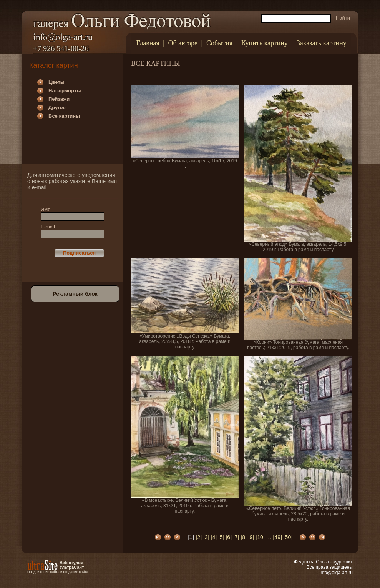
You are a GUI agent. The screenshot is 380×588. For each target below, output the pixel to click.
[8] (244, 537)
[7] (236, 537)
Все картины (64, 116)
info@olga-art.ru (336, 573)
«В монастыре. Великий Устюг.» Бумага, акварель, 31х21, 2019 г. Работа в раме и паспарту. (185, 435)
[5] (221, 537)
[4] (214, 537)
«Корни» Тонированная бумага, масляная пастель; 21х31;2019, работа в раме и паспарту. (298, 304)
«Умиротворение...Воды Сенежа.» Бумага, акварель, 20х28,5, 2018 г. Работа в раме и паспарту (185, 304)
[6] (229, 537)
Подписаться (79, 253)
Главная (148, 43)
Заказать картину (322, 43)
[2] (199, 537)
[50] (288, 537)
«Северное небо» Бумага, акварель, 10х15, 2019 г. (185, 127)
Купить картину (265, 43)
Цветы (56, 82)
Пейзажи (59, 99)
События (219, 43)
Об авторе (183, 43)
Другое (57, 107)
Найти (343, 18)
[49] (277, 537)
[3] (206, 537)
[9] (251, 537)
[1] (191, 537)
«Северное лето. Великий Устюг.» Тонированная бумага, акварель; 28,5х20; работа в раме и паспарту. (298, 439)
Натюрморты (65, 91)
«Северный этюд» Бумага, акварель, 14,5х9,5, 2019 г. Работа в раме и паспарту (298, 169)
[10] (260, 537)
